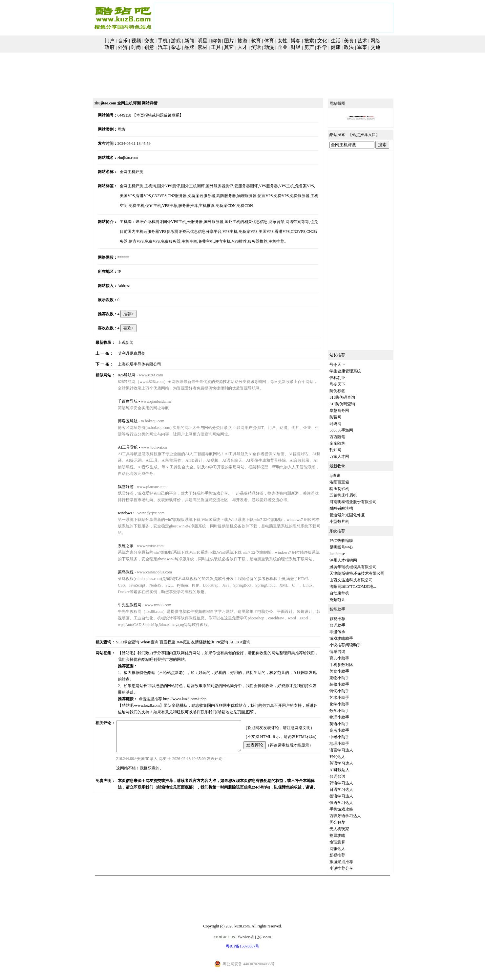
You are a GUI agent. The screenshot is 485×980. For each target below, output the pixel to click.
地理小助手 (347, 744)
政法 (349, 47)
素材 (202, 47)
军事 (362, 47)
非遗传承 (345, 632)
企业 (283, 47)
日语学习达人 (349, 790)
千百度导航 (122, 401)
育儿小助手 (347, 658)
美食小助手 (347, 671)
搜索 (309, 41)
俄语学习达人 (349, 803)
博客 (296, 41)
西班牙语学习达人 (353, 816)
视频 (136, 41)
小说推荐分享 (349, 868)
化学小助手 (347, 704)
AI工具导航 (122, 447)
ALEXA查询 (232, 629)
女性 (283, 41)
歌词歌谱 (345, 776)
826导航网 (121, 375)
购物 (216, 41)
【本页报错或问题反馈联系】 (151, 115)
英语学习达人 (349, 763)
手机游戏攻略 (349, 809)
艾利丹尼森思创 (126, 353)
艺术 (362, 41)
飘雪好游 (120, 480)
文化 (322, 41)
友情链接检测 (195, 629)
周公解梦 (345, 822)
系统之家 (120, 533)
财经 (296, 47)
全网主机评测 (126, 172)
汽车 (163, 47)
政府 (110, 47)
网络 (375, 41)
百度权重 (160, 629)
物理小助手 (347, 717)
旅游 (243, 41)
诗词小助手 (347, 691)
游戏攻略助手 (349, 638)
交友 (149, 41)
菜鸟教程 (120, 559)
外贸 (123, 47)
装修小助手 (347, 684)
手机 (163, 41)
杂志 (176, 47)
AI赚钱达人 (347, 770)
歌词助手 (345, 625)
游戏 (176, 41)
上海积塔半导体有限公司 (134, 364)
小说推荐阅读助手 (353, 645)
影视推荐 (345, 619)
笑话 (256, 47)
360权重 (176, 629)
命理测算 (345, 842)
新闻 (189, 41)
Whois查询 (142, 629)
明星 (202, 41)
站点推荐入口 (371, 135)
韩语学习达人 (349, 783)
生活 (336, 41)
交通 (375, 47)
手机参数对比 (349, 665)
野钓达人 (345, 757)
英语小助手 (347, 724)
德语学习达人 (349, 796)
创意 (149, 47)
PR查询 (214, 629)
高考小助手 (347, 730)
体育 (269, 41)
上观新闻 (120, 343)
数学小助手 (347, 711)
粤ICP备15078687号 (243, 946)
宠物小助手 (347, 678)
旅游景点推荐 (349, 862)
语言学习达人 (349, 750)
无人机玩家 (347, 829)
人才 (243, 47)
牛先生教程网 (124, 592)
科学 (322, 47)
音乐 (123, 41)
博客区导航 (122, 421)
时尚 (136, 47)
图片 (229, 41)
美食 (349, 41)
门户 (110, 41)
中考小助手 (347, 737)
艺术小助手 (347, 698)
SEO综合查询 (120, 629)
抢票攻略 (345, 835)
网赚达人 (345, 849)
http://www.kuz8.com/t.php (179, 679)
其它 (229, 47)
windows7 (120, 506)
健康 (336, 47)
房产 (309, 47)
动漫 (269, 47)
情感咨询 (345, 652)
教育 (256, 41)
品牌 (189, 47)
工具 (216, 47)
